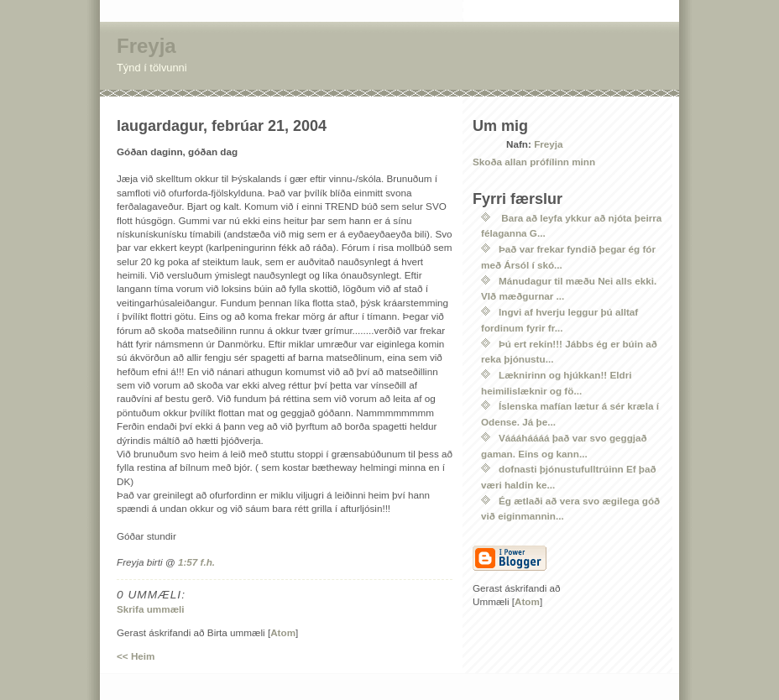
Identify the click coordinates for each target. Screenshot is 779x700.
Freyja (146, 46)
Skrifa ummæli (151, 609)
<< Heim (136, 656)
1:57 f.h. (196, 562)
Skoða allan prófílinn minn (534, 162)
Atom (283, 632)
